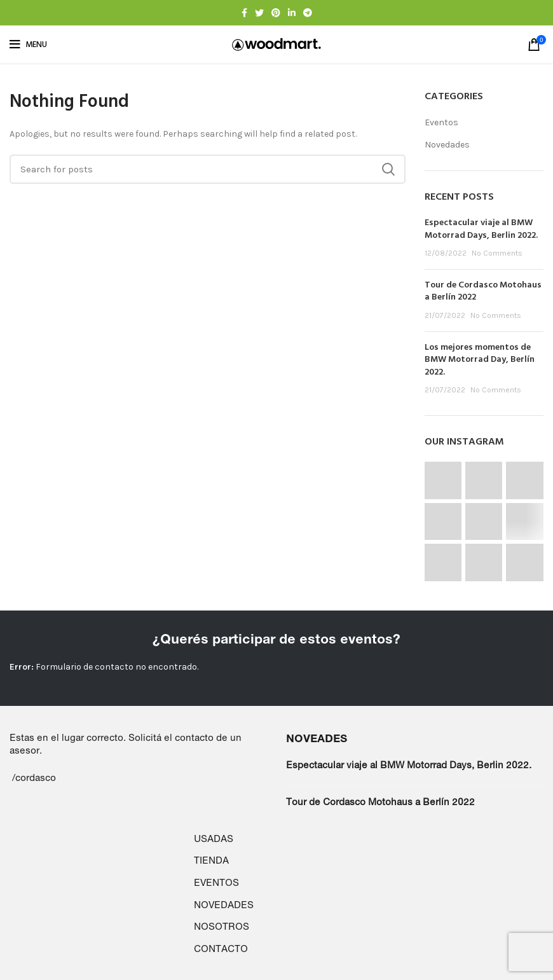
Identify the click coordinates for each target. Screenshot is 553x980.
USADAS (214, 839)
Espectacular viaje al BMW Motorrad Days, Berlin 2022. (481, 229)
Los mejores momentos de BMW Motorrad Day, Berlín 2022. (480, 360)
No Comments (497, 253)
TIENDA (211, 860)
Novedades (447, 145)
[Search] (208, 169)
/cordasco (34, 777)
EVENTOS (216, 882)
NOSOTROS (222, 926)
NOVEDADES (224, 905)
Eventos (441, 122)
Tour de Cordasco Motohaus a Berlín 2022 (483, 292)
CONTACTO (221, 949)
